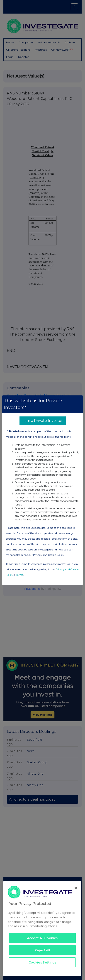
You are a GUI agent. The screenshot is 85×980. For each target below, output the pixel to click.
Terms (19, 575)
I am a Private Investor (43, 421)
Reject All (42, 950)
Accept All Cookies (42, 938)
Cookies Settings (42, 962)
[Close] (76, 888)
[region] (42, 929)
